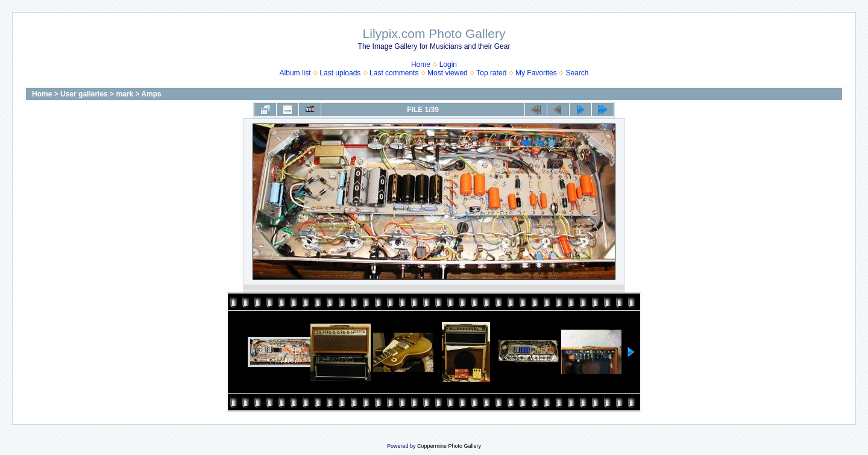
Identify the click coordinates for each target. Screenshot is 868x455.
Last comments (394, 73)
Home (421, 64)
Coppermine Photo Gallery (449, 446)
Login (448, 64)
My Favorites (536, 73)
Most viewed (448, 73)
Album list (295, 73)
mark (124, 94)
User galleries (84, 94)
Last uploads (340, 73)
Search (577, 73)
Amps (151, 94)
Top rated (491, 73)
